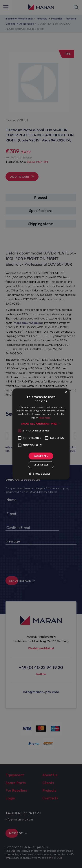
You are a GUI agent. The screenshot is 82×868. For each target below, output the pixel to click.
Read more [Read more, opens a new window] (45, 418)
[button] (41, 424)
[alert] (41, 434)
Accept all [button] (41, 456)
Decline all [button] (41, 465)
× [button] (66, 392)
